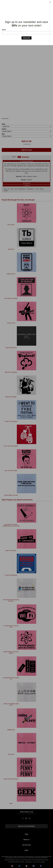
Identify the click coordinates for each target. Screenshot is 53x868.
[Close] (50, 2)
